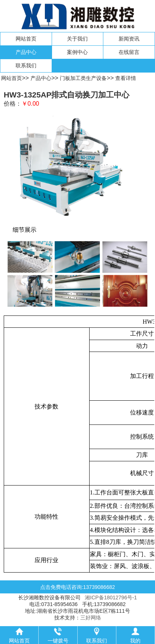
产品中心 (26, 52)
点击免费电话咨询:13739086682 (78, 587)
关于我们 (77, 39)
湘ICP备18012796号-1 (111, 597)
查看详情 (126, 78)
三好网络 (91, 618)
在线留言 (129, 52)
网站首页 (26, 39)
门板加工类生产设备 (83, 78)
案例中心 (77, 52)
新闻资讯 (129, 39)
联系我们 (26, 65)
